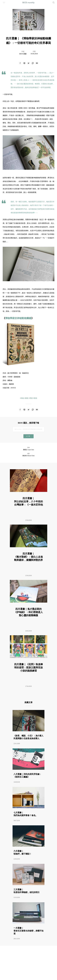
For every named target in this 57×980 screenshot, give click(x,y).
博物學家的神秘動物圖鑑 (18, 318)
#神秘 (22, 398)
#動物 (35, 398)
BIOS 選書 (23, 54)
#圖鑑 (26, 398)
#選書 (31, 398)
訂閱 (28, 436)
